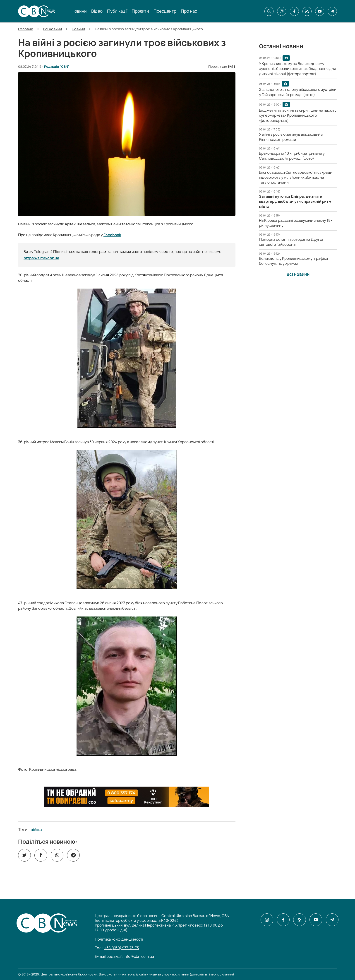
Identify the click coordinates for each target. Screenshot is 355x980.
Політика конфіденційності (119, 939)
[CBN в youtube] (320, 11)
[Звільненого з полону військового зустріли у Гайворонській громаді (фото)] (298, 92)
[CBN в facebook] (294, 11)
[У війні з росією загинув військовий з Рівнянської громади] (291, 137)
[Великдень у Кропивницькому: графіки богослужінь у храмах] (293, 261)
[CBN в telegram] (332, 11)
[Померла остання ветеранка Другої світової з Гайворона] (291, 242)
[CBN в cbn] (307, 11)
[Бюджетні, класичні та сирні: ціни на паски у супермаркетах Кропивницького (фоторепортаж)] (298, 115)
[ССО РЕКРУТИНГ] (127, 797)
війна (36, 830)
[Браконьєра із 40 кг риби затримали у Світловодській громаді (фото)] (292, 156)
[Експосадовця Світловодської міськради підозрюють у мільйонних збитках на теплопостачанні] (296, 177)
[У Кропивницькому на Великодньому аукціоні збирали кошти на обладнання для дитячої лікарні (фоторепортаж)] (297, 69)
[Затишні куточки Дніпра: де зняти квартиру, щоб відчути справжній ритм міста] (295, 201)
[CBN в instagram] (282, 11)
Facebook (112, 235)
